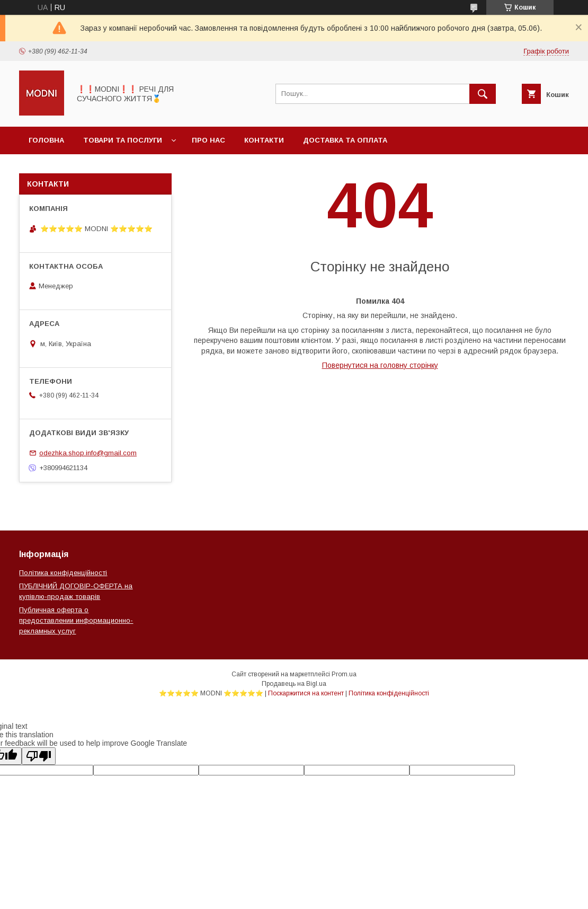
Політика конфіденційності (63, 573)
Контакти (264, 140)
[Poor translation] (39, 756)
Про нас (208, 140)
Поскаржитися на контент (306, 693)
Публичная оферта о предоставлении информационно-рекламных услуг (76, 620)
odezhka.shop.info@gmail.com (88, 453)
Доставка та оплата (345, 140)
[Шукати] (483, 94)
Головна (46, 140)
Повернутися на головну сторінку (380, 365)
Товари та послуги (123, 140)
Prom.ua (344, 674)
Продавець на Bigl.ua (294, 684)
